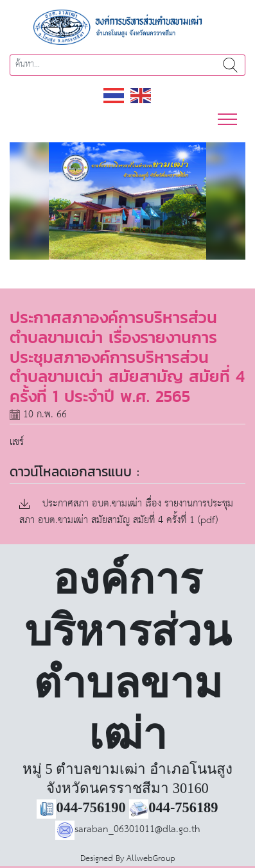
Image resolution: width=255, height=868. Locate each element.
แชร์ (17, 442)
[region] (127, 201)
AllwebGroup (151, 859)
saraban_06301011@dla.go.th (128, 829)
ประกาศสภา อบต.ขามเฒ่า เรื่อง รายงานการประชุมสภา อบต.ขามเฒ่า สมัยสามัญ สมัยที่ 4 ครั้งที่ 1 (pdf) (126, 513)
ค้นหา (230, 65)
